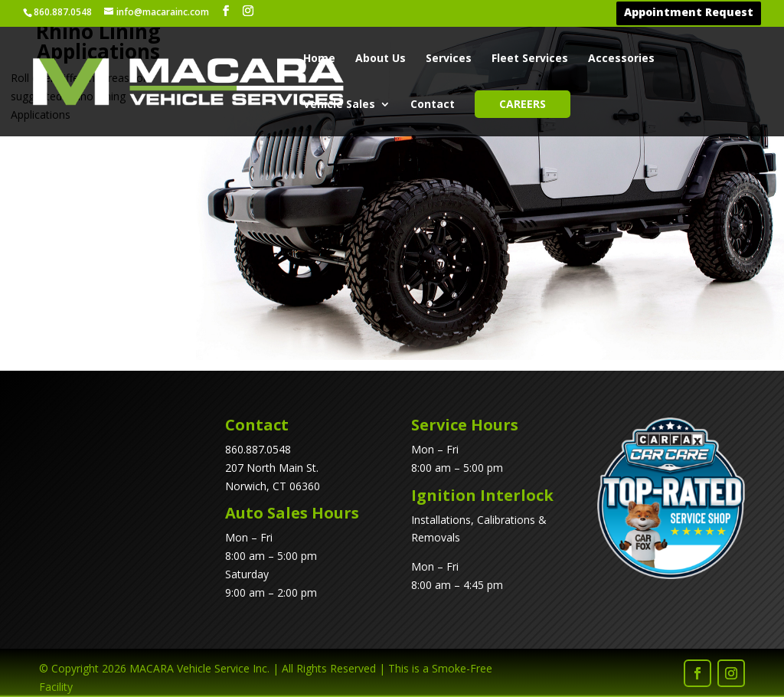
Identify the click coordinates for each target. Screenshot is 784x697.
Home (319, 60)
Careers (523, 105)
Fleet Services (530, 60)
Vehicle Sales (339, 106)
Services (449, 60)
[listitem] (286, 208)
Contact (433, 106)
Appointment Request (689, 13)
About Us (381, 60)
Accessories (621, 60)
